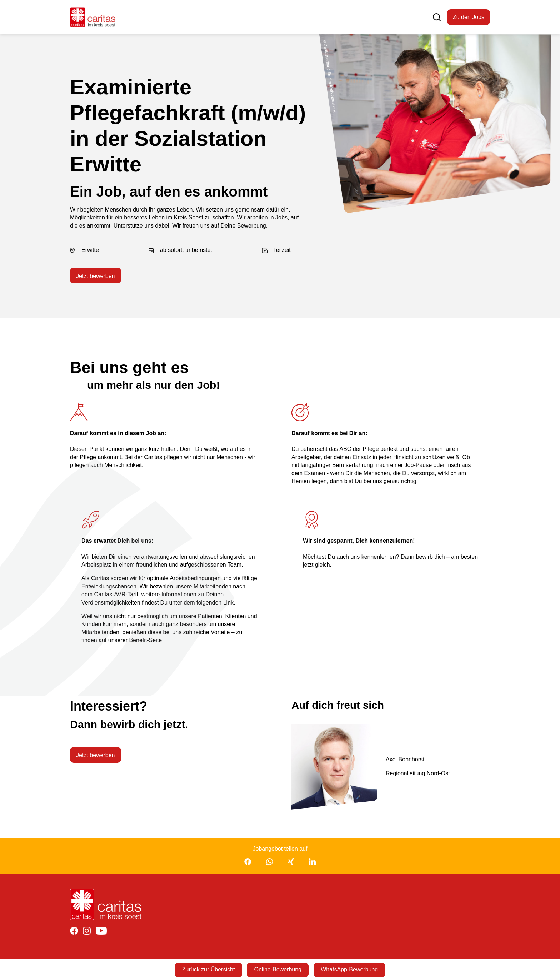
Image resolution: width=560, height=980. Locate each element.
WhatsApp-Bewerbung (351, 969)
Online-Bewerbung (278, 969)
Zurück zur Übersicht (206, 969)
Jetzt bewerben (96, 277)
